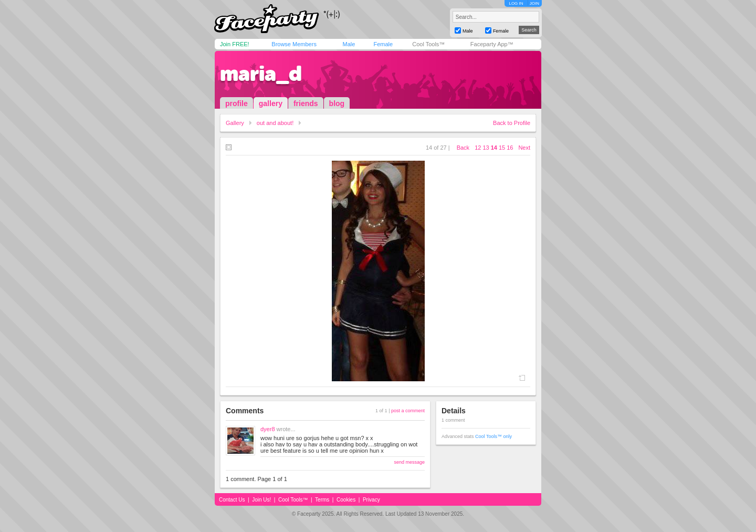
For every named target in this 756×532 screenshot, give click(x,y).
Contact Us (232, 500)
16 (510, 148)
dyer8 (268, 429)
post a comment (408, 411)
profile (237, 103)
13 (486, 148)
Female (383, 44)
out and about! (275, 123)
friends (306, 103)
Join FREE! (235, 44)
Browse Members (294, 44)
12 (478, 148)
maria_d (261, 74)
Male (349, 44)
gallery (271, 103)
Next (524, 148)
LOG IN (516, 3)
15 (502, 148)
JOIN (534, 3)
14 (494, 148)
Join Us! (261, 500)
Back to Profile (512, 123)
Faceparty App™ (492, 44)
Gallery (235, 123)
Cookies (346, 500)
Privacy (371, 500)
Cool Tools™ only (493, 436)
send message (409, 462)
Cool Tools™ (428, 44)
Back (463, 148)
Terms (322, 500)
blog (337, 103)
